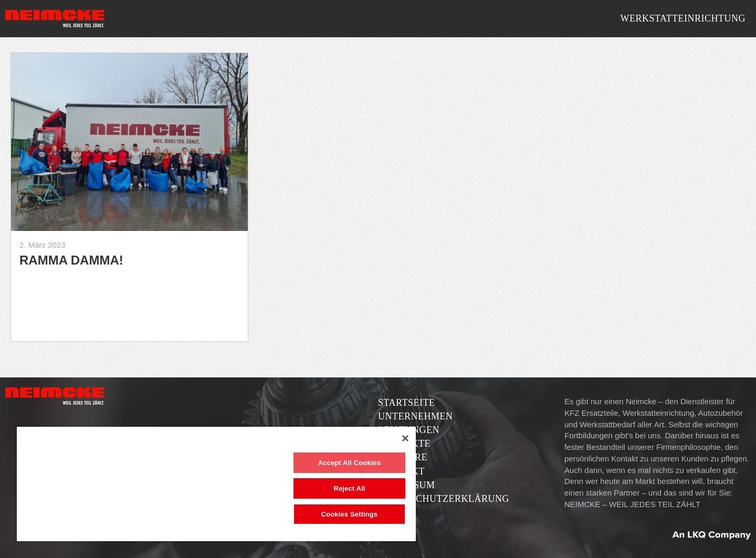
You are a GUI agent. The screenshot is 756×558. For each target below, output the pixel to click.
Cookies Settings (350, 514)
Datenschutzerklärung (444, 499)
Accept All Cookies (350, 463)
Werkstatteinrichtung (683, 18)
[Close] (405, 438)
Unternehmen (416, 416)
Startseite (406, 403)
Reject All (349, 488)
